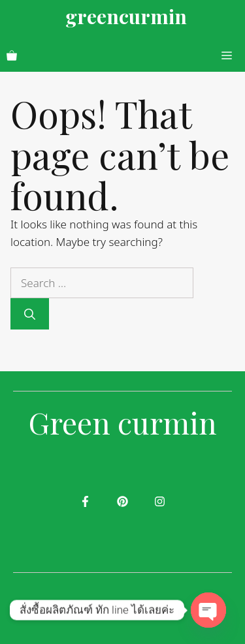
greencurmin (126, 16)
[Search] (30, 314)
